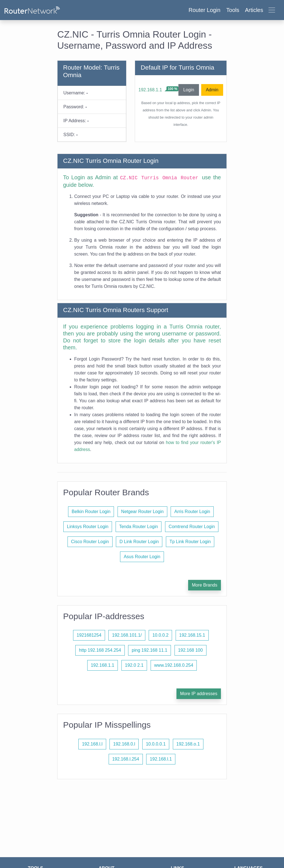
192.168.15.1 (192, 635)
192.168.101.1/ (127, 635)
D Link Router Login (139, 542)
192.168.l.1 (161, 759)
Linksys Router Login (88, 527)
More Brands (205, 585)
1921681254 (89, 635)
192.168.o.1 (188, 744)
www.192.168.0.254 (174, 665)
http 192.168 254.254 (100, 650)
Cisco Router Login (90, 542)
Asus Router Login (142, 557)
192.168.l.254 (126, 759)
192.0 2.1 (134, 665)
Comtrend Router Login (192, 527)
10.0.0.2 (160, 635)
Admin (212, 90)
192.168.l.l (92, 744)
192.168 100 (190, 650)
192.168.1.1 (150, 90)
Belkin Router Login (91, 512)
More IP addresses (199, 694)
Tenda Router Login (139, 527)
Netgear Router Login (142, 512)
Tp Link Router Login (190, 542)
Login (189, 90)
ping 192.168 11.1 (150, 650)
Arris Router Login (192, 512)
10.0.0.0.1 (156, 744)
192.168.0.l (124, 744)
